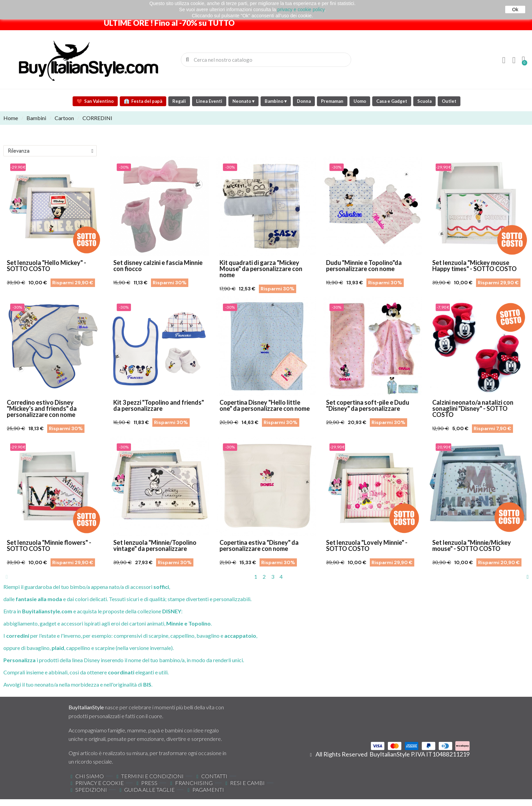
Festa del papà (143, 101)
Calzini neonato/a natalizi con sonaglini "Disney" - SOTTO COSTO (473, 408)
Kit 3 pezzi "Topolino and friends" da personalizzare (159, 405)
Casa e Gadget (392, 101)
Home (11, 118)
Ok (515, 9)
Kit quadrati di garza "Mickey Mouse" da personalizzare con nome (261, 269)
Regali (179, 101)
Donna (304, 101)
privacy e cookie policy (301, 9)
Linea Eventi (209, 101)
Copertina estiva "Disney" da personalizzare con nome (259, 545)
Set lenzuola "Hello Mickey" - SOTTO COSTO (46, 266)
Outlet (449, 101)
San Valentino (95, 101)
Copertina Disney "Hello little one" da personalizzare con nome (265, 405)
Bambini (36, 118)
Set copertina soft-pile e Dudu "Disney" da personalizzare (368, 405)
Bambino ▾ (276, 101)
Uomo (360, 101)
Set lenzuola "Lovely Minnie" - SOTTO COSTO (367, 545)
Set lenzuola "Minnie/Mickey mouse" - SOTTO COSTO (472, 545)
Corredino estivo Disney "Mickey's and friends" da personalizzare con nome (42, 408)
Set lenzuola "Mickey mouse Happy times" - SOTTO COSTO (474, 266)
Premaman (332, 101)
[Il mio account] (504, 60)
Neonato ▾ (243, 101)
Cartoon (64, 118)
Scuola (424, 101)
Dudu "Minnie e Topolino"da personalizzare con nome (364, 266)
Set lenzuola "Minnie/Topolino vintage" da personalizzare (155, 545)
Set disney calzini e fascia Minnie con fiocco (158, 266)
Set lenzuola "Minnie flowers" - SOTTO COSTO (49, 545)
